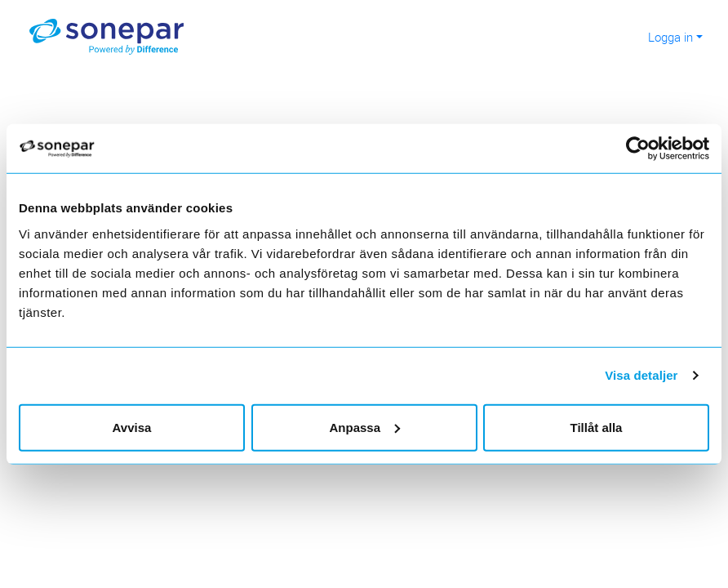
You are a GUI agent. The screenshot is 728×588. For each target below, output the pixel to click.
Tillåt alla (597, 427)
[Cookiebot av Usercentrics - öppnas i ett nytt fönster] (645, 149)
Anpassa (364, 427)
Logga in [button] (670, 37)
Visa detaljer (641, 375)
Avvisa (132, 427)
